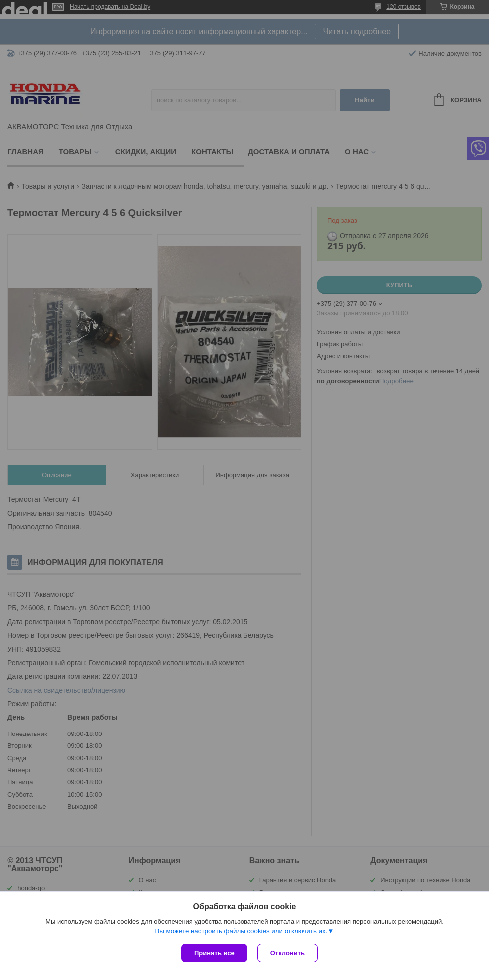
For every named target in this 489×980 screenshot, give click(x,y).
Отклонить (288, 953)
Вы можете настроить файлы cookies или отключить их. (241, 931)
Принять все (214, 953)
